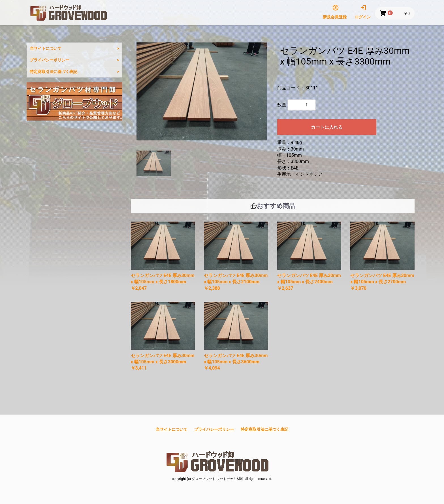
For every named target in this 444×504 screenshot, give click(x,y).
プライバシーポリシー (50, 60)
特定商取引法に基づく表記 (54, 72)
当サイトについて (46, 48)
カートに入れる (327, 127)
